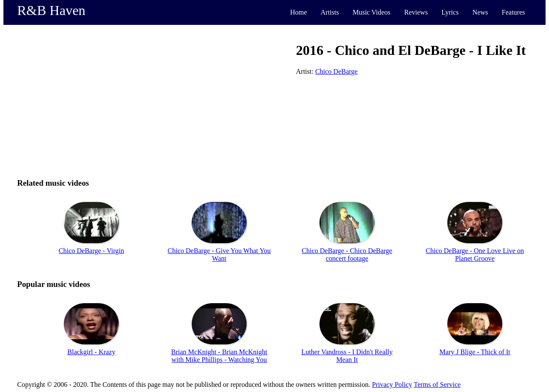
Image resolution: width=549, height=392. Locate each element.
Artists (330, 12)
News (480, 12)
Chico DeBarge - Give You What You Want (219, 255)
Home (298, 12)
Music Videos (371, 12)
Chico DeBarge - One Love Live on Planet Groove (475, 255)
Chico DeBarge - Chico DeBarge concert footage (347, 255)
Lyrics (450, 12)
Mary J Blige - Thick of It (475, 352)
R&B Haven (51, 10)
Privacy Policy (392, 384)
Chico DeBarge (336, 71)
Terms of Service (437, 384)
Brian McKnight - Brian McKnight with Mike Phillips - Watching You (219, 356)
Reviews (416, 12)
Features (513, 12)
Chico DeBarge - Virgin (91, 251)
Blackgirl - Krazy (91, 352)
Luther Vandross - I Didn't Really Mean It (347, 356)
